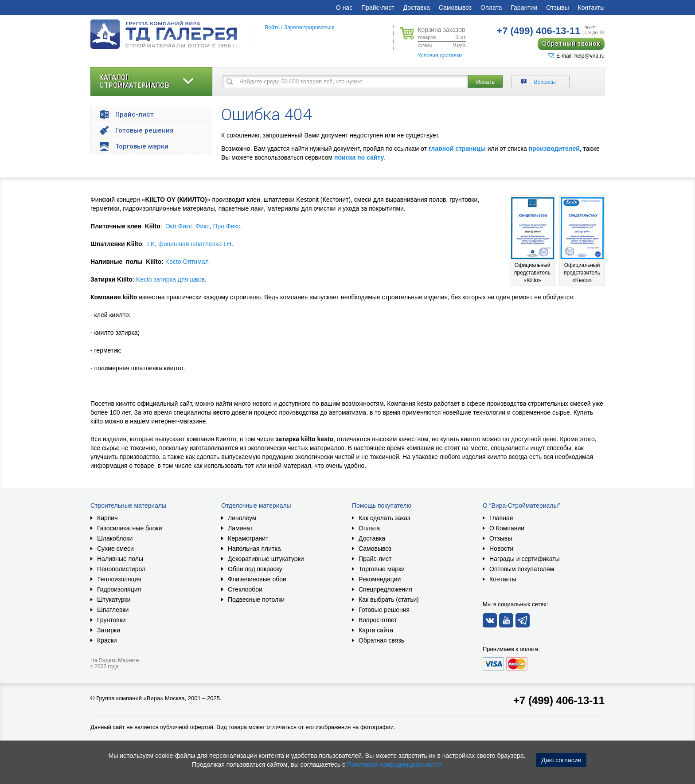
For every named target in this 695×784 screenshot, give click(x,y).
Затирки (109, 630)
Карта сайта (376, 630)
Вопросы (545, 82)
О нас (344, 8)
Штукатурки (114, 600)
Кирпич (107, 518)
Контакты (591, 8)
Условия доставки (440, 55)
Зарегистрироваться (309, 27)
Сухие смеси (115, 549)
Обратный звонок (571, 43)
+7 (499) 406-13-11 (559, 700)
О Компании (507, 528)
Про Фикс (226, 226)
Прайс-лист (378, 8)
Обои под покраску (255, 569)
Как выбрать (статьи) (389, 600)
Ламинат (240, 528)
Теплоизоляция (119, 579)
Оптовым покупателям (522, 569)
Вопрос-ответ (378, 620)
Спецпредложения (385, 589)
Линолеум (242, 518)
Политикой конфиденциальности (394, 764)
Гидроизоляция (119, 589)
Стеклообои (245, 589)
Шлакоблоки (115, 538)
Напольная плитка (254, 549)
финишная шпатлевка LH (195, 244)
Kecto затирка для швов (170, 279)
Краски (107, 640)
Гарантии (524, 8)
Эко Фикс (179, 226)
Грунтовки (111, 620)
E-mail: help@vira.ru (576, 56)
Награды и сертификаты (525, 559)
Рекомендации (380, 579)
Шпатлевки (113, 610)
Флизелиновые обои (257, 579)
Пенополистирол (121, 569)
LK (151, 244)
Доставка (417, 8)
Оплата (491, 8)
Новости (501, 549)
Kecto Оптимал (187, 262)
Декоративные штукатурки (266, 559)
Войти (272, 27)
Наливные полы (120, 559)
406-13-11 (538, 31)
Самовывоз (455, 8)
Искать (485, 82)
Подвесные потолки (256, 600)
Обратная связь (381, 640)
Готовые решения (384, 610)
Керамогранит (248, 538)
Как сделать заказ (384, 518)
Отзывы (557, 8)
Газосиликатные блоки (130, 528)
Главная (501, 518)
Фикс (203, 226)
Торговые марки (382, 569)
